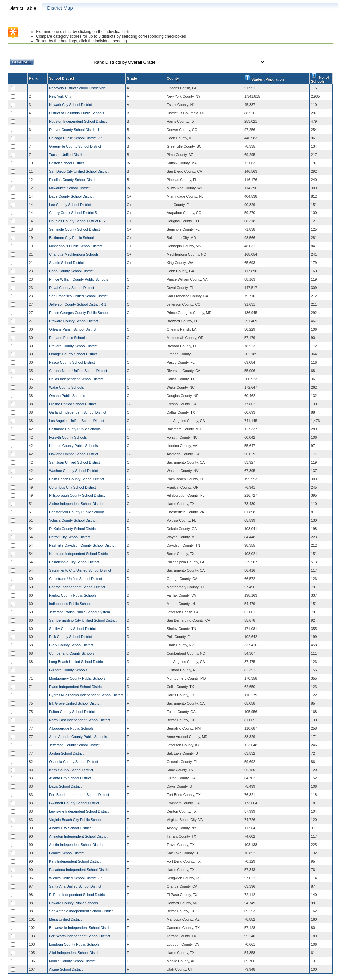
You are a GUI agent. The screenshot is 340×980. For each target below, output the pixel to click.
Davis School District (65, 786)
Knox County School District (71, 770)
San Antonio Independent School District (81, 911)
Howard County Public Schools (73, 903)
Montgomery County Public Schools (77, 678)
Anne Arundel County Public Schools (78, 737)
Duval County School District (72, 288)
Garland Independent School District (78, 412)
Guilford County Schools (68, 670)
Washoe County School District (73, 471)
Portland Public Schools (68, 338)
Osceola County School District (74, 762)
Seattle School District (66, 263)
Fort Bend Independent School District (79, 795)
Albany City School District (70, 828)
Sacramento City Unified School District (80, 570)
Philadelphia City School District (74, 562)
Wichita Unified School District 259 (76, 878)
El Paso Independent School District (77, 895)
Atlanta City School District (70, 778)
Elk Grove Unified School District (75, 703)
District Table (22, 8)
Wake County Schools (66, 387)
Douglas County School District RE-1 (78, 221)
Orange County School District (73, 354)
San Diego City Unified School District (79, 171)
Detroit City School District (70, 537)
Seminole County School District (74, 229)
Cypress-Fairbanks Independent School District (86, 695)
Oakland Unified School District (74, 454)
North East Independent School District (80, 720)
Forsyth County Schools (68, 437)
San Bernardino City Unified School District (83, 620)
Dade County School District (71, 196)
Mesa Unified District (65, 919)
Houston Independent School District (78, 121)
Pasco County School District (72, 362)
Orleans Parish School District (73, 329)
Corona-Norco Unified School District (78, 371)
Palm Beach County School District (77, 479)
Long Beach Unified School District (76, 662)
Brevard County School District (73, 346)
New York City (60, 96)
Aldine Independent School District (76, 504)
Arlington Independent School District (78, 836)
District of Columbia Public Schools (77, 113)
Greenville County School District (75, 146)
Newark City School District (71, 105)
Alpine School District (66, 969)
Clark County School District (71, 645)
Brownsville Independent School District (80, 928)
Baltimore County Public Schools (75, 429)
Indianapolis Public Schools (71, 604)
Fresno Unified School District (72, 404)
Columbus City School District (72, 487)
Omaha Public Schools (67, 396)
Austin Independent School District (76, 845)
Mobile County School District (72, 961)
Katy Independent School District (75, 861)
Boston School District (66, 163)
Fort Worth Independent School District (80, 936)
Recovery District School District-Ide (77, 88)
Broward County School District (74, 321)
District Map (60, 8)
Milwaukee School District (69, 188)
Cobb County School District (71, 271)
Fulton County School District (72, 712)
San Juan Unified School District (74, 462)
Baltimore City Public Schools (72, 238)
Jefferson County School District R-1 (78, 304)
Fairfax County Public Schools (73, 595)
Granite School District (67, 853)
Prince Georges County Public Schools (80, 313)
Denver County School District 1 (74, 130)
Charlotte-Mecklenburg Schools (74, 254)
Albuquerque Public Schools (71, 728)
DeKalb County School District (73, 529)
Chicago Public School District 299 (76, 138)
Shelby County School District (72, 629)
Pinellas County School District (73, 180)
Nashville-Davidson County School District (82, 545)
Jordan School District (66, 753)
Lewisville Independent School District (79, 811)
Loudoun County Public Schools (74, 944)
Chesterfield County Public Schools (77, 512)
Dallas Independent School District (76, 379)
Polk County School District (71, 637)
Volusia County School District (73, 520)
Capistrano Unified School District (76, 579)
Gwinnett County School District (74, 803)
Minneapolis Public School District (76, 246)
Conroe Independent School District (77, 587)
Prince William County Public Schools (79, 279)
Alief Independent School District (75, 953)
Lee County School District (70, 205)
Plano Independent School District (76, 687)
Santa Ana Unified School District (75, 886)
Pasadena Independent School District (79, 870)
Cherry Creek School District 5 (73, 213)
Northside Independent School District (79, 554)
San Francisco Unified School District (78, 296)
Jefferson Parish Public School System (80, 612)
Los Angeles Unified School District (77, 421)
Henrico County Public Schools (73, 446)
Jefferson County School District (74, 745)
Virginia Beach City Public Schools (76, 820)
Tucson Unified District (67, 155)
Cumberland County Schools (72, 653)
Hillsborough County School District (77, 495)
